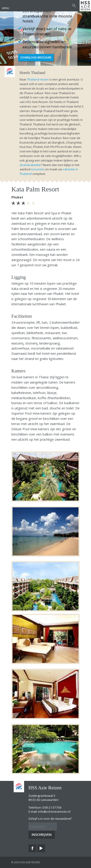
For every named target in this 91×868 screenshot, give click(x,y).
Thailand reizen (38, 79)
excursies (38, 169)
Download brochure (36, 57)
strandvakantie (30, 165)
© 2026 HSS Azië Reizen (26, 862)
